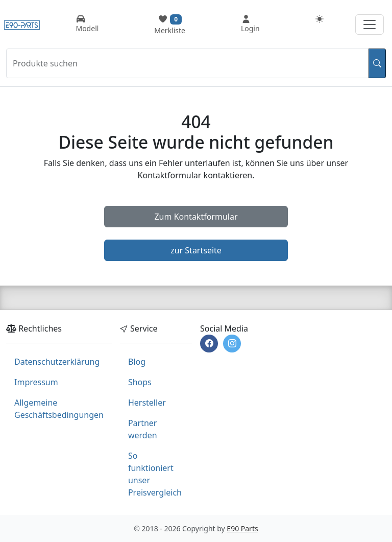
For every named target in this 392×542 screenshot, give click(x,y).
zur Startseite (196, 250)
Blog (137, 362)
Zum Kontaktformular (196, 217)
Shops (140, 382)
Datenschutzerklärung (57, 362)
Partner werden (143, 429)
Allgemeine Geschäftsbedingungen (59, 409)
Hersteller (147, 403)
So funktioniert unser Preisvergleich (155, 474)
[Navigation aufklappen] (370, 25)
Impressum (36, 382)
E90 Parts (242, 528)
